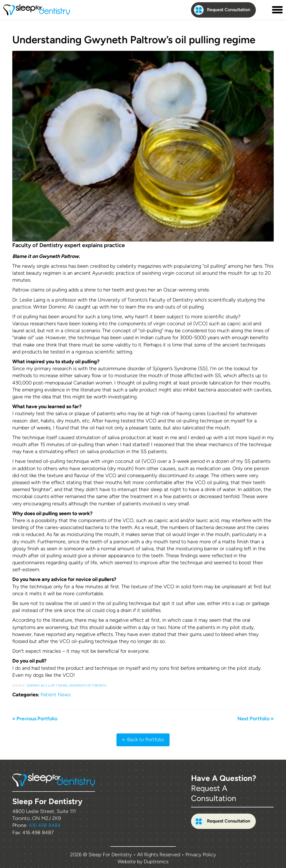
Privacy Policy (201, 855)
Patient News (56, 695)
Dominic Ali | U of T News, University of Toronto (66, 686)
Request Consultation (222, 10)
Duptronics (156, 862)
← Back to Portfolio (143, 740)
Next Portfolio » (256, 719)
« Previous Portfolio (35, 719)
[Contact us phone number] (264, 10)
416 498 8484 (45, 825)
